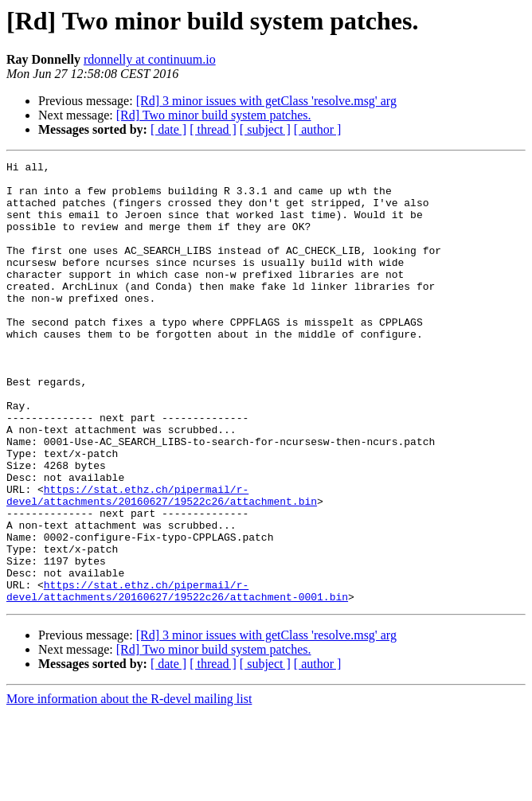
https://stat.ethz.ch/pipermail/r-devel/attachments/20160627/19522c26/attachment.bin (162, 563)
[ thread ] (213, 129)
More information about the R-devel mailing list (129, 787)
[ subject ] (265, 129)
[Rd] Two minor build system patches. (214, 115)
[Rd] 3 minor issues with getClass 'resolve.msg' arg (266, 101)
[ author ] (318, 129)
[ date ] (168, 129)
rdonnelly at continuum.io (150, 59)
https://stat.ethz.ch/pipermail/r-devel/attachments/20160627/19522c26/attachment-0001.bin (177, 678)
